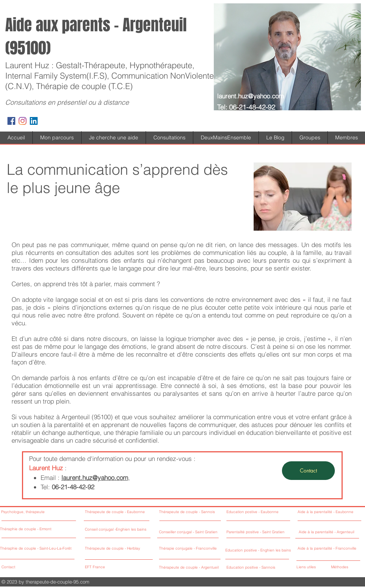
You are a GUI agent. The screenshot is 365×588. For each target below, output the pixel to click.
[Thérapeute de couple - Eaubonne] (121, 512)
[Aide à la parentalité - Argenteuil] (329, 532)
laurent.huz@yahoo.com (250, 96)
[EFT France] (119, 567)
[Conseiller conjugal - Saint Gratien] (191, 532)
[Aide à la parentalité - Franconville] (328, 549)
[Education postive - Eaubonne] (257, 512)
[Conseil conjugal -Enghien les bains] (130, 529)
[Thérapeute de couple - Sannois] (199, 512)
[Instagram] (23, 121)
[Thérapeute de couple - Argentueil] (202, 568)
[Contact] (308, 471)
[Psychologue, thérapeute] (37, 512)
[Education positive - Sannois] (251, 568)
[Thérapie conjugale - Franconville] (201, 549)
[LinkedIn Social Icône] (34, 121)
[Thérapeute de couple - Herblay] (125, 549)
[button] (114, 137)
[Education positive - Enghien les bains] (259, 551)
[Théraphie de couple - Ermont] (37, 529)
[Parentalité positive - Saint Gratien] (257, 532)
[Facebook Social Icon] (11, 121)
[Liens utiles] (312, 567)
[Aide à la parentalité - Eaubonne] (328, 512)
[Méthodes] (344, 567)
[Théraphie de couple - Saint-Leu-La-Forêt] (37, 549)
